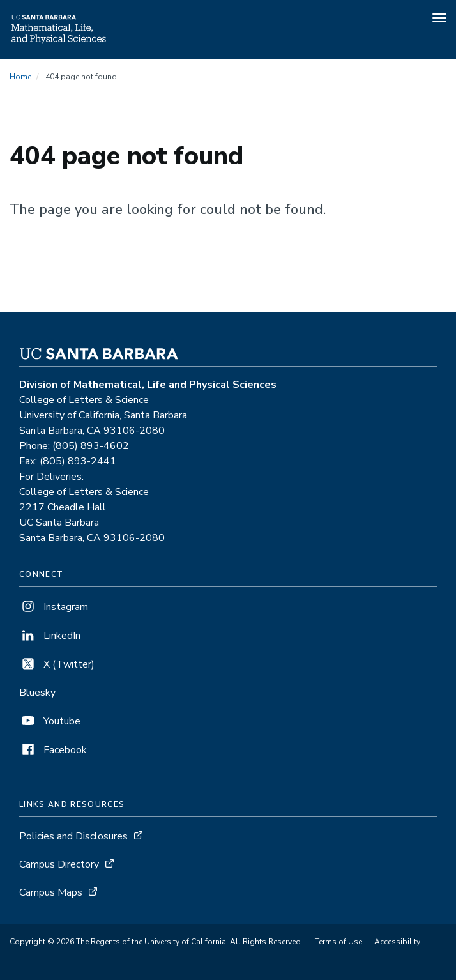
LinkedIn (50, 636)
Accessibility (397, 942)
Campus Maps (51, 892)
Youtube (50, 721)
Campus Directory (59, 864)
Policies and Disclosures (73, 836)
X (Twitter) (57, 664)
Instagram (54, 607)
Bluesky (37, 693)
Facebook (53, 750)
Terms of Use (338, 942)
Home (20, 77)
